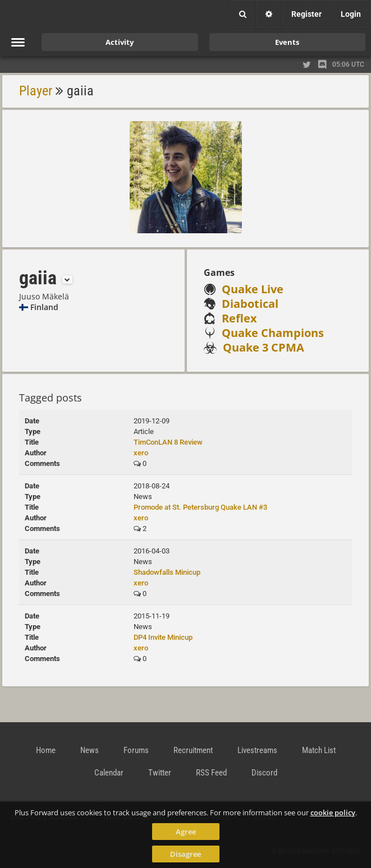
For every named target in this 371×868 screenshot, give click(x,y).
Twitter (160, 773)
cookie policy (333, 812)
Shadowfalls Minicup (167, 572)
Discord (264, 773)
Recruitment (193, 750)
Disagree (186, 854)
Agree (186, 832)
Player (36, 91)
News (90, 750)
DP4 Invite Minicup (163, 637)
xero (141, 453)
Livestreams (257, 750)
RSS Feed (211, 773)
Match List (319, 750)
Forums (136, 750)
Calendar (109, 773)
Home (46, 750)
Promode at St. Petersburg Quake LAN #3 (200, 507)
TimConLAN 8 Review (168, 442)
